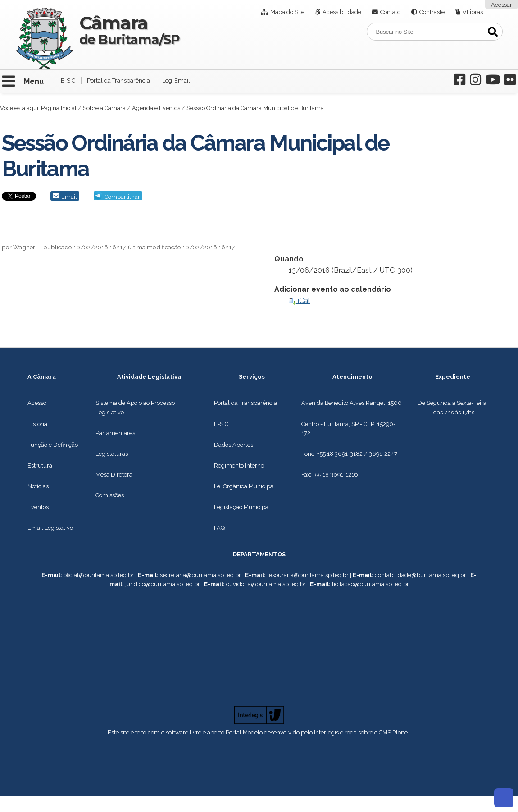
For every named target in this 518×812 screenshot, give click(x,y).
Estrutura (40, 466)
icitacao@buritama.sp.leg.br (371, 584)
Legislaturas (112, 454)
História (37, 424)
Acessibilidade (342, 12)
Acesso (37, 403)
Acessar (502, 5)
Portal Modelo (244, 732)
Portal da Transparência (118, 80)
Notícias (38, 486)
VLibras (473, 12)
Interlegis (326, 732)
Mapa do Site (287, 12)
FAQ (219, 528)
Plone (400, 732)
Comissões (110, 495)
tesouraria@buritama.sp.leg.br (308, 575)
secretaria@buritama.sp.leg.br (200, 575)
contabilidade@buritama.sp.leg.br (420, 575)
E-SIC (68, 80)
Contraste (432, 12)
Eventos (38, 507)
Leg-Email (176, 80)
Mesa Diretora (114, 475)
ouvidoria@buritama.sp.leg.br (266, 584)
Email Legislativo (50, 528)
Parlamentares (115, 433)
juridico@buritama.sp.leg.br (163, 584)
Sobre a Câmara (104, 108)
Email (69, 197)
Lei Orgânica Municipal (245, 486)
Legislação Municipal (242, 507)
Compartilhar (122, 197)
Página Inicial (59, 108)
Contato (390, 12)
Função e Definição (53, 445)
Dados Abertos (234, 445)
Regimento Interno (239, 466)
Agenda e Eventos (156, 108)
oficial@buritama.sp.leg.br (99, 575)
